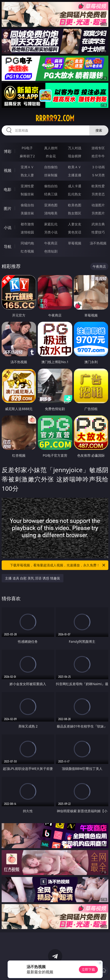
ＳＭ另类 (98, 175)
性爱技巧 (98, 232)
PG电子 (27, 148)
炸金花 (51, 156)
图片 (8, 208)
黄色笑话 (75, 232)
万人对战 (75, 148)
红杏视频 (27, 251)
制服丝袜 (27, 194)
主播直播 (75, 175)
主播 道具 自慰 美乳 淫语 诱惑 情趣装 (33, 578)
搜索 (99, 130)
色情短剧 (51, 251)
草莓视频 (75, 243)
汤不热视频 (98, 243)
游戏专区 (98, 148)
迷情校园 (27, 232)
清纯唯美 (51, 213)
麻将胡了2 (27, 156)
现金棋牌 (75, 156)
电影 (8, 189)
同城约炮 (27, 243)
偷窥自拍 (27, 205)
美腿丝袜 (27, 213)
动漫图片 (98, 205)
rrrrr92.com (55, 118)
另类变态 (98, 194)
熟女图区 (75, 213)
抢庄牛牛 (98, 156)
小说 (8, 228)
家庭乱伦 (51, 224)
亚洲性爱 (27, 186)
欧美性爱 (98, 186)
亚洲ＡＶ (27, 167)
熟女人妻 (27, 175)
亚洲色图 (51, 205)
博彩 (8, 151)
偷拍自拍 (51, 186)
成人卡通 (75, 186)
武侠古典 (98, 224)
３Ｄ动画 (98, 167)
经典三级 (51, 194)
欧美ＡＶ (75, 167)
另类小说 (51, 232)
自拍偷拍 (51, 167)
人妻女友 (75, 224)
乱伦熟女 (75, 194)
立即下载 (88, 969)
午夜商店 (51, 243)
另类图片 (98, 213)
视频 (8, 170)
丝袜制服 (51, 175)
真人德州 (51, 148)
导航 (8, 247)
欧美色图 (75, 205)
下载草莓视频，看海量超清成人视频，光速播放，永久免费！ (58, 565)
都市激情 (27, 224)
